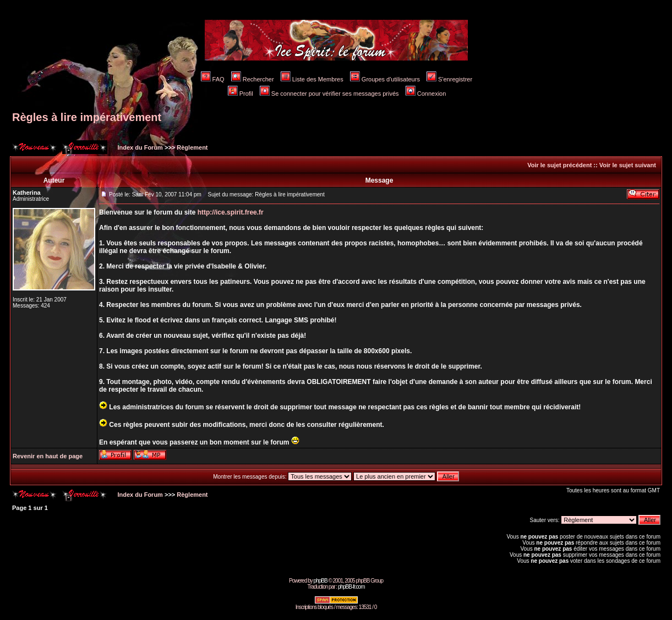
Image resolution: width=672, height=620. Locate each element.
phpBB (321, 581)
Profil (241, 94)
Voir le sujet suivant (628, 165)
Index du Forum (139, 147)
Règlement (192, 147)
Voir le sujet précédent (559, 165)
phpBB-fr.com (351, 587)
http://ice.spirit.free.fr (231, 212)
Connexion (426, 94)
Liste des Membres (312, 79)
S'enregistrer (449, 79)
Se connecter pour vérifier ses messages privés (329, 94)
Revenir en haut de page (48, 456)
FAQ (213, 79)
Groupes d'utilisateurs (385, 79)
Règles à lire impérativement (87, 117)
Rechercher (253, 79)
